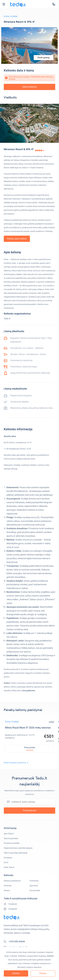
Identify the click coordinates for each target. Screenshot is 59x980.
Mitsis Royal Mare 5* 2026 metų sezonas (28, 728)
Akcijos (7, 890)
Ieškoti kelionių (29, 87)
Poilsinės (8, 886)
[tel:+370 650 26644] (54, 4)
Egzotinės (34, 886)
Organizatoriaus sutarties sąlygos (18, 848)
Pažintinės (34, 881)
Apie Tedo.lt (9, 834)
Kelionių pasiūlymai (12, 881)
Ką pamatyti (35, 890)
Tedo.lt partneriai (11, 838)
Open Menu (5, 4)
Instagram (11, 909)
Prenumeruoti (29, 810)
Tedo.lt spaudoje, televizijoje (16, 853)
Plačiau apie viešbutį (17, 239)
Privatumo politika (12, 843)
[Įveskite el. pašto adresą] (29, 802)
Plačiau (43, 973)
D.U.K (6, 862)
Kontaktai (8, 858)
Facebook (10, 904)
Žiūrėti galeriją (44, 58)
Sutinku (16, 973)
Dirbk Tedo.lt (9, 867)
